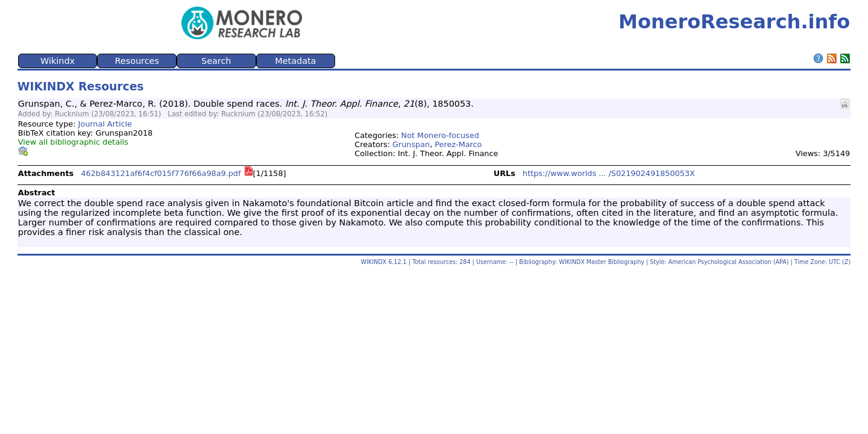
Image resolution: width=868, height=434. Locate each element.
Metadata (295, 61)
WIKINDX (374, 262)
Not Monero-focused (440, 135)
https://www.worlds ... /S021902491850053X (609, 173)
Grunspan (411, 144)
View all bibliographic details (73, 142)
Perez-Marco (458, 144)
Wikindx (58, 61)
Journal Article (105, 124)
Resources (137, 61)
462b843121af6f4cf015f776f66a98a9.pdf (161, 173)
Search (216, 61)
